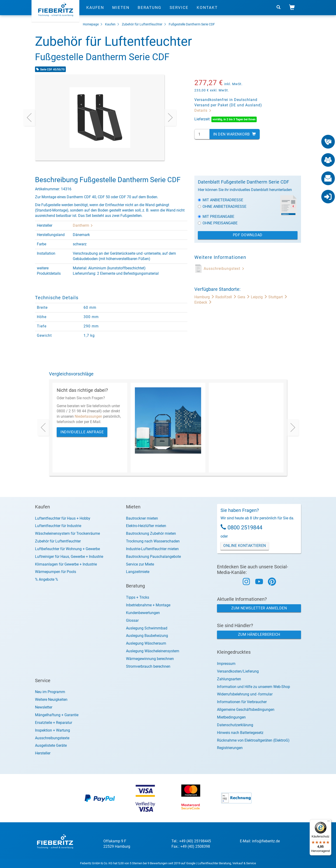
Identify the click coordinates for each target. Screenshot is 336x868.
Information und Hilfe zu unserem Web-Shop (254, 687)
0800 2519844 (245, 528)
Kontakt (207, 10)
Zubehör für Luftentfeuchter (142, 24)
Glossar (132, 620)
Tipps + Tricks (138, 597)
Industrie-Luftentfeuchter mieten (152, 549)
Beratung (150, 10)
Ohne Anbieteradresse (222, 207)
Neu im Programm (50, 692)
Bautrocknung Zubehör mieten (151, 533)
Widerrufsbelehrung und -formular (245, 694)
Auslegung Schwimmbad (147, 628)
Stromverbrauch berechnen (148, 666)
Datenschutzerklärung (235, 725)
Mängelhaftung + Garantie (57, 715)
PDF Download (248, 235)
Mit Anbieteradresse (220, 200)
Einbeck (203, 302)
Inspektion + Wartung (52, 730)
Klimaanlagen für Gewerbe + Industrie (66, 564)
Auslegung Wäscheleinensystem (153, 651)
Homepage (91, 24)
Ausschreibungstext (224, 269)
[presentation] (29, 118)
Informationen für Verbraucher (242, 702)
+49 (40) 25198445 (195, 841)
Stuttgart (278, 297)
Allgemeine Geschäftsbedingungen (246, 710)
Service (179, 10)
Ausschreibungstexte (52, 738)
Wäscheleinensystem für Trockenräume (67, 533)
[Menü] (329, 822)
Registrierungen (230, 748)
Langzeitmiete (138, 572)
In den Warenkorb (235, 134)
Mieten (121, 10)
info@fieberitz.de (266, 841)
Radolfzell (226, 297)
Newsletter (44, 707)
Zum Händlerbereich (259, 634)
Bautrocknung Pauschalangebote (153, 557)
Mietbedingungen (231, 717)
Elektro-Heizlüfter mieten (146, 526)
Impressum (226, 664)
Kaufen (95, 10)
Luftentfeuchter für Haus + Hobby (63, 518)
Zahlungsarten (229, 679)
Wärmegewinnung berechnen (150, 659)
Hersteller (43, 753)
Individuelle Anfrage (82, 432)
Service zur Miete (140, 564)
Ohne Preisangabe (218, 223)
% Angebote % (47, 579)
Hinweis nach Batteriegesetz (240, 733)
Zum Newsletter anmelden (259, 608)
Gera (244, 297)
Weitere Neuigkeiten (51, 700)
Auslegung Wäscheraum (146, 643)
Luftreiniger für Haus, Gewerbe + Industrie (69, 557)
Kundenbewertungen (143, 613)
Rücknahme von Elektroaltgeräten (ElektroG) (253, 740)
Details (203, 110)
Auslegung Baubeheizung (147, 636)
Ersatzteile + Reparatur (54, 723)
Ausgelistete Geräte (51, 745)
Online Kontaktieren (245, 546)
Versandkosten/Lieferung (238, 671)
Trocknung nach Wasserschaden (153, 541)
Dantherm (83, 225)
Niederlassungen (88, 416)
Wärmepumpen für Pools (56, 572)
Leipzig (260, 297)
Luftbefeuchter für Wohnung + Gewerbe (67, 549)
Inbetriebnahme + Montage (148, 605)
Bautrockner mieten (142, 518)
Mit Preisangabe (216, 217)
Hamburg (205, 297)
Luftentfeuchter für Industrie (58, 526)
